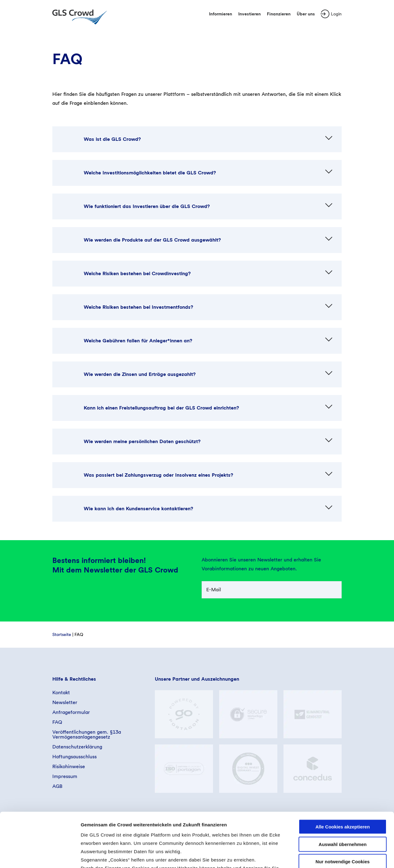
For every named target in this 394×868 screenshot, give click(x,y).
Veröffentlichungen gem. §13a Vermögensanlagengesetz (87, 734)
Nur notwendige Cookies (343, 807)
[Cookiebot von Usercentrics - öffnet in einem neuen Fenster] (40, 856)
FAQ (57, 722)
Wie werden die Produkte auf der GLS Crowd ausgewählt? (152, 240)
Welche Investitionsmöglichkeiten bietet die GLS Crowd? (150, 173)
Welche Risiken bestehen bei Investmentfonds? (138, 307)
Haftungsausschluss (74, 757)
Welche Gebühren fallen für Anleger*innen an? (138, 341)
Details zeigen (327, 856)
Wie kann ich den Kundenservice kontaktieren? (138, 509)
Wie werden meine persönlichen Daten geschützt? (142, 441)
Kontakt (61, 693)
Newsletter (65, 702)
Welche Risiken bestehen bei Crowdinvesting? (137, 273)
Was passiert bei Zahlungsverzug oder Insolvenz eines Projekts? (158, 475)
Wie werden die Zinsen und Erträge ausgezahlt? (140, 374)
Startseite (62, 634)
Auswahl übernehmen (343, 790)
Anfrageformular (71, 712)
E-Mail (214, 590)
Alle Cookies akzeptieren (343, 773)
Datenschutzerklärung (77, 747)
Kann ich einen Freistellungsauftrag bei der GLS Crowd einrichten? (161, 408)
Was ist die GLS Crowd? (112, 139)
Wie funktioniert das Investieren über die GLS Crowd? (147, 206)
